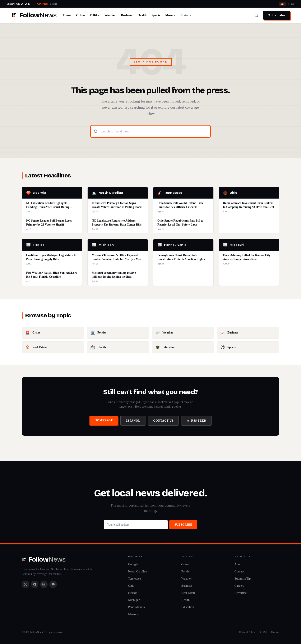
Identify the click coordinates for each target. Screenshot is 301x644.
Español (133, 421)
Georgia (133, 564)
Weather (110, 15)
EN (282, 4)
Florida (133, 593)
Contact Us (163, 421)
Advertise (241, 593)
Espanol (275, 632)
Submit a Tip (243, 579)
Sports (156, 15)
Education (188, 607)
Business (127, 15)
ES (293, 4)
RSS (263, 632)
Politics (95, 15)
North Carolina (138, 571)
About (239, 564)
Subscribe (277, 15)
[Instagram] (44, 584)
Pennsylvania (136, 607)
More (171, 15)
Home (67, 15)
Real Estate (188, 593)
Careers (239, 586)
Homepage (104, 420)
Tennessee (135, 579)
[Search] (256, 15)
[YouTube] (53, 584)
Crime (80, 15)
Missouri (134, 614)
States (186, 15)
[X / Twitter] (26, 584)
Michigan (134, 600)
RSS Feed (196, 421)
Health (142, 15)
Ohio (131, 586)
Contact (239, 571)
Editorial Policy (247, 632)
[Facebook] (35, 584)
